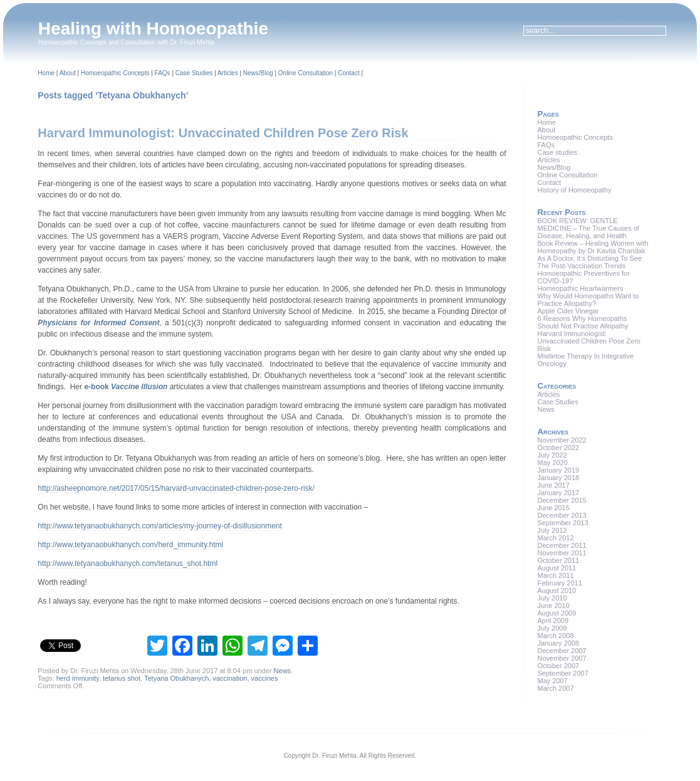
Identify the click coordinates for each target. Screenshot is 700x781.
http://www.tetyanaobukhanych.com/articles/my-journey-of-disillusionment (160, 526)
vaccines (265, 678)
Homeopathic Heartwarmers (580, 288)
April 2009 (553, 621)
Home (46, 73)
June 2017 (553, 485)
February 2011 (560, 583)
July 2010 (552, 598)
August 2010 (556, 590)
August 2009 (556, 613)
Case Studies (194, 73)
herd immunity (78, 678)
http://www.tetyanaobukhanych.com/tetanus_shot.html (128, 563)
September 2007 (562, 673)
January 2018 (558, 478)
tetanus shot (122, 678)
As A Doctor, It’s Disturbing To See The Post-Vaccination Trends (589, 262)
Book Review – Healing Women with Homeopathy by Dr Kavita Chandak (593, 247)
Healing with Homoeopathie (153, 29)
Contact (348, 73)
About (68, 73)
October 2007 (558, 666)
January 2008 (558, 643)
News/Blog (258, 73)
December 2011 (562, 545)
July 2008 (552, 628)
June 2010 (553, 605)
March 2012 (555, 538)
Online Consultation (306, 73)
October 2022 (558, 448)
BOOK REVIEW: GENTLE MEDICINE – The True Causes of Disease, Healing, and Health (588, 228)
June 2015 (553, 508)
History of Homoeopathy (574, 190)
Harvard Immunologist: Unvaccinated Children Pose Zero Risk (223, 133)
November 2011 (562, 553)
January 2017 (558, 493)
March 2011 (555, 575)
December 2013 (562, 515)
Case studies (557, 152)
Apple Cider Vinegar (568, 311)
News (283, 671)
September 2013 (562, 523)
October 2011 (558, 560)
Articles (228, 73)
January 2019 (558, 470)
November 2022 (562, 440)
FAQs (163, 73)
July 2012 (552, 530)
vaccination (230, 678)
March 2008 (555, 636)
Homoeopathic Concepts (115, 73)
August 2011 (556, 568)
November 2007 (562, 658)
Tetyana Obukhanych (176, 678)
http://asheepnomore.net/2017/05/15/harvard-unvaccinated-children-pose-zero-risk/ (176, 488)
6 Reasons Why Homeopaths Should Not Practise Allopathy (582, 322)
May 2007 (552, 681)
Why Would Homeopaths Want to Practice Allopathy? (588, 300)
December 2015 (562, 500)
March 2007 (555, 688)
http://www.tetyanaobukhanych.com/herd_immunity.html (130, 545)
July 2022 (552, 455)
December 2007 (562, 651)
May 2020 (552, 463)
